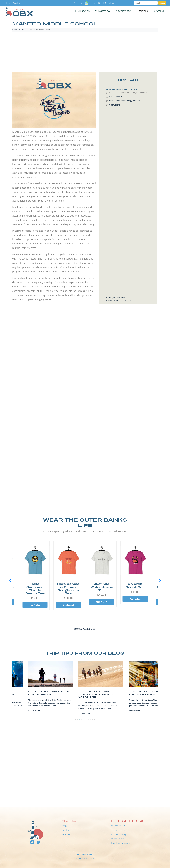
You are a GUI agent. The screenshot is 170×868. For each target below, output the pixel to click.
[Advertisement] (85, 52)
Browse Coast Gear (85, 629)
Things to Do (118, 830)
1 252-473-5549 (116, 97)
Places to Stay (119, 834)
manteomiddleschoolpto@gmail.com (125, 101)
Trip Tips (143, 11)
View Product (35, 605)
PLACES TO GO (82, 11)
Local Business (19, 30)
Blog (64, 826)
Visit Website (115, 105)
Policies (66, 834)
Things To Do (103, 11)
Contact (66, 830)
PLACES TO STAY (124, 11)
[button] (160, 581)
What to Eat (118, 839)
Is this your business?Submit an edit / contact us (119, 299)
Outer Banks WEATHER (85, 797)
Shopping (159, 11)
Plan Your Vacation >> (14, 3)
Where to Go (118, 826)
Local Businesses (120, 843)
